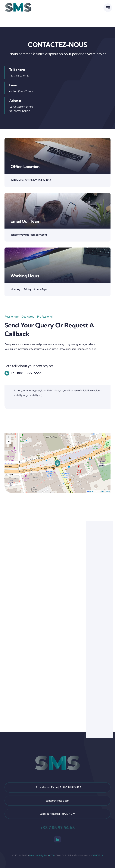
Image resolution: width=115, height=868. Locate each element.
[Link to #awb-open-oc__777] (108, 8)
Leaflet (91, 491)
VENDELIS (98, 855)
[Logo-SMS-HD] (18, 3)
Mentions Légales (38, 855)
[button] (58, 463)
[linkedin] (57, 839)
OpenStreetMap (104, 491)
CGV (52, 855)
